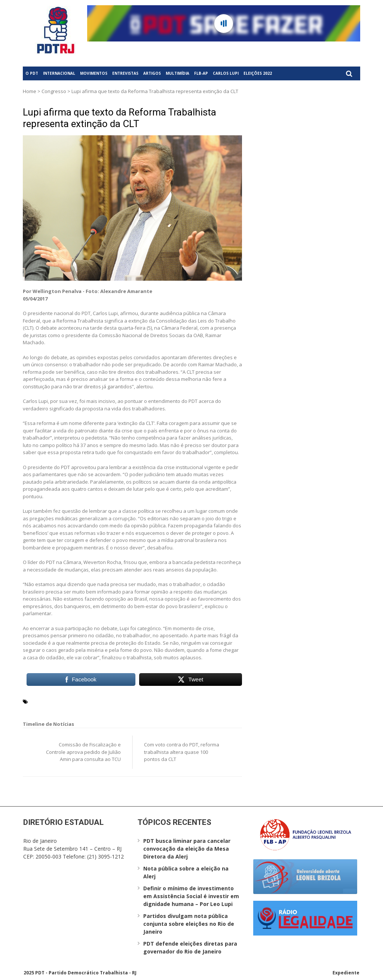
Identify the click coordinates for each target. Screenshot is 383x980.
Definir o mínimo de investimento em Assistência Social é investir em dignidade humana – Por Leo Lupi (191, 896)
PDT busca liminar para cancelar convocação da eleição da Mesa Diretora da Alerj (187, 849)
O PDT (32, 73)
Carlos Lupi (226, 73)
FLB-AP (201, 73)
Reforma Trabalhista (109, 701)
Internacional (59, 73)
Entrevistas (125, 73)
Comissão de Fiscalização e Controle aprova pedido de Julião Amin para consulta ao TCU (83, 752)
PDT (76, 701)
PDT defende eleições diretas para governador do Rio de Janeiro (190, 947)
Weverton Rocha (158, 701)
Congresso (54, 91)
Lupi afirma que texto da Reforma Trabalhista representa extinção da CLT (120, 118)
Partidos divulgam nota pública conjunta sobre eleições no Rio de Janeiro (189, 924)
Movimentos (94, 73)
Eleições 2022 (258, 73)
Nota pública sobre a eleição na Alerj (186, 872)
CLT (64, 701)
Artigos (152, 73)
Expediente (346, 973)
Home (30, 91)
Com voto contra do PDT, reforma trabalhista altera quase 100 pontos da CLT (182, 752)
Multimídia (177, 73)
